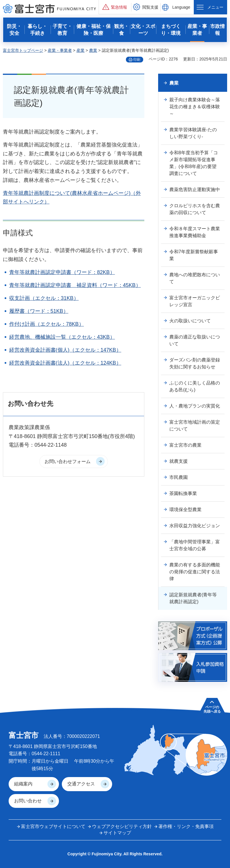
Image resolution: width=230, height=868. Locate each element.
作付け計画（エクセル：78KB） (47, 324)
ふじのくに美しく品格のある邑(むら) (195, 386)
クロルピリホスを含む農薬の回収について (195, 209)
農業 (93, 50)
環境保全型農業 (185, 510)
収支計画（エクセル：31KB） (44, 298)
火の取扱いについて (190, 321)
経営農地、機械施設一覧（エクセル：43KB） (62, 337)
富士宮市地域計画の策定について (195, 426)
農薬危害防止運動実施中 (195, 190)
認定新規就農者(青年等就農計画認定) (193, 598)
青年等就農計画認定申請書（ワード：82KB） (62, 272)
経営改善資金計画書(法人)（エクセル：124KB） (65, 363)
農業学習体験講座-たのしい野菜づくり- (193, 133)
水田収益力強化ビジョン (195, 526)
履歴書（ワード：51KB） (39, 311)
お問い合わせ (28, 801)
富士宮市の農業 (185, 445)
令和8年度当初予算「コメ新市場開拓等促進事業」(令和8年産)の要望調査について (194, 163)
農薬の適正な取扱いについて (195, 340)
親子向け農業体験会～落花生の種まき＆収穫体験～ (195, 107)
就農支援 (179, 461)
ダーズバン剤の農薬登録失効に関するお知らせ (195, 363)
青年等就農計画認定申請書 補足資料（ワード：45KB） (75, 285)
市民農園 (179, 477)
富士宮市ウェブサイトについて (53, 826)
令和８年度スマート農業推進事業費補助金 (195, 232)
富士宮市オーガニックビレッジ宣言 (195, 301)
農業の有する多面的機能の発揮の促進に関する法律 (195, 572)
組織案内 (23, 784)
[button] (115, 7)
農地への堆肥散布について (195, 278)
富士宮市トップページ (23, 50)
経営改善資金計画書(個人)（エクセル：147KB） (65, 350)
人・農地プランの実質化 (195, 406)
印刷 (137, 60)
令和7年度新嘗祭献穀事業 (194, 255)
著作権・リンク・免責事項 (186, 826)
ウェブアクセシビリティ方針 (122, 826)
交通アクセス (81, 784)
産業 (80, 50)
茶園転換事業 (183, 493)
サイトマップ (117, 833)
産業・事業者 (60, 50)
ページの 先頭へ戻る (212, 709)
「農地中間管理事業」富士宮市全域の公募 (195, 545)
